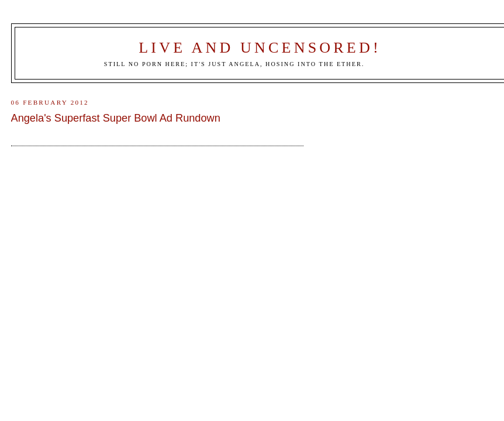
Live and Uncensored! (260, 48)
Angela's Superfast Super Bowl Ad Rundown (116, 118)
